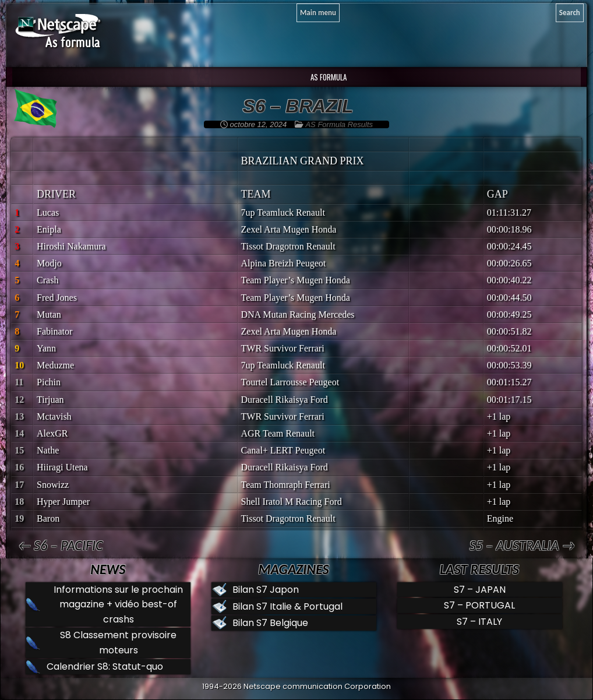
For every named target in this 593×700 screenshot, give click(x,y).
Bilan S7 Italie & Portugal (287, 606)
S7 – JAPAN (480, 590)
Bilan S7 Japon (266, 590)
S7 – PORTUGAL (479, 605)
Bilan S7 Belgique (270, 623)
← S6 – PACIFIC (60, 545)
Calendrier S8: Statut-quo (105, 666)
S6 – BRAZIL (298, 106)
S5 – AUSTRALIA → (522, 545)
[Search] (570, 13)
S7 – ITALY (479, 622)
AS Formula (328, 77)
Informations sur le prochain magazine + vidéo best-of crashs (118, 604)
